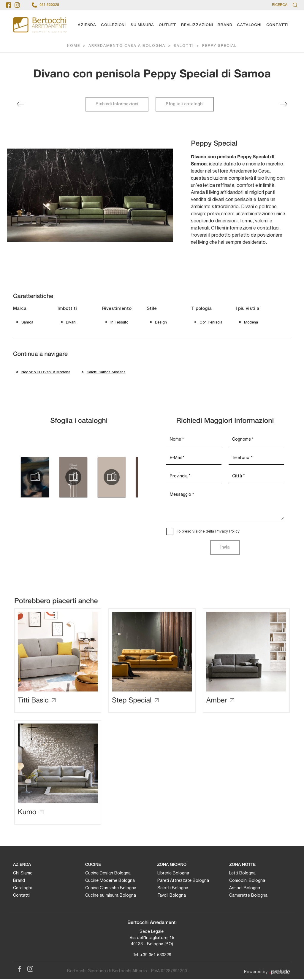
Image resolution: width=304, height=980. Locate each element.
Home (74, 46)
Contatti (277, 25)
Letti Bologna (242, 874)
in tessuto (119, 322)
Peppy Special (220, 46)
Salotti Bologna (173, 889)
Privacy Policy (227, 532)
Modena (251, 322)
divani (71, 322)
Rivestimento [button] (117, 309)
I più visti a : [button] (249, 309)
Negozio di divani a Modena (46, 373)
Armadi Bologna (245, 889)
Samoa (27, 322)
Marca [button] (20, 309)
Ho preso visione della (208, 532)
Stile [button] (152, 309)
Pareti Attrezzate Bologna (183, 881)
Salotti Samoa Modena (106, 373)
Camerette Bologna (248, 896)
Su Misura (142, 25)
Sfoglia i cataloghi (185, 104)
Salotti (184, 46)
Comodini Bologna (247, 881)
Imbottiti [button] (67, 309)
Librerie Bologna (173, 874)
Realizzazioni (197, 25)
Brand (225, 25)
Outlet (168, 25)
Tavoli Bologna (172, 896)
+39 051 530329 (156, 956)
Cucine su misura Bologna (111, 896)
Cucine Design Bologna (108, 874)
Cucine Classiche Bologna (111, 889)
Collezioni (113, 25)
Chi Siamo (23, 874)
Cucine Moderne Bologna (110, 881)
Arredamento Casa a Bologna (127, 46)
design (161, 322)
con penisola (211, 322)
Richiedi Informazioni (117, 104)
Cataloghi (249, 25)
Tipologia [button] (201, 309)
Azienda (87, 25)
